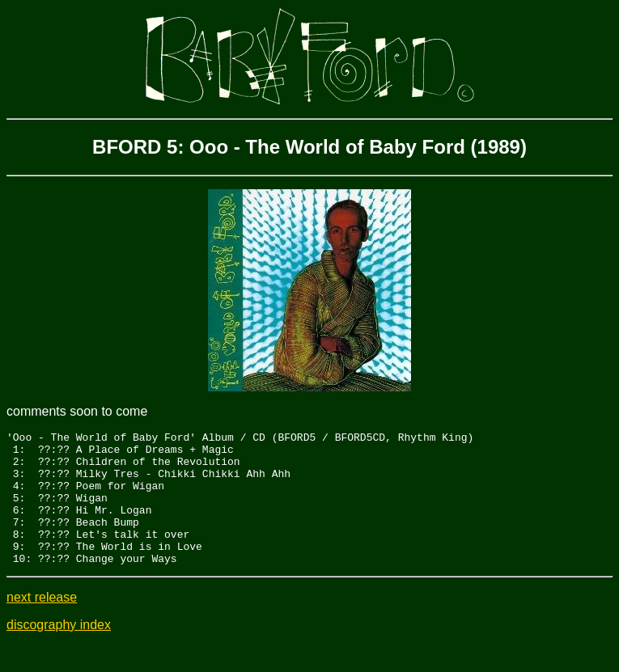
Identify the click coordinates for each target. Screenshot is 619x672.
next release (42, 624)
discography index (59, 651)
